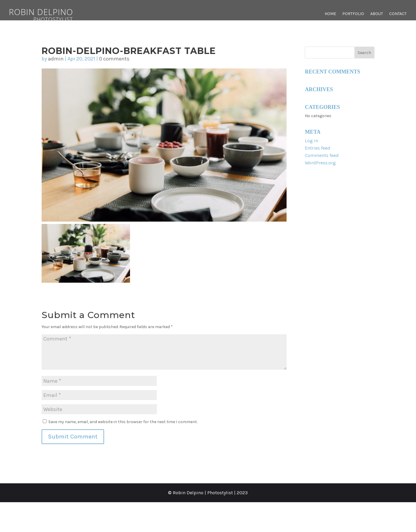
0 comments (114, 59)
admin (56, 59)
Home (330, 14)
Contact (398, 14)
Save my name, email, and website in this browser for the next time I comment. (123, 422)
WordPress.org (320, 163)
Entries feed (318, 148)
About (377, 14)
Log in (311, 141)
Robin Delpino (53, 14)
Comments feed (322, 155)
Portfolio (353, 14)
